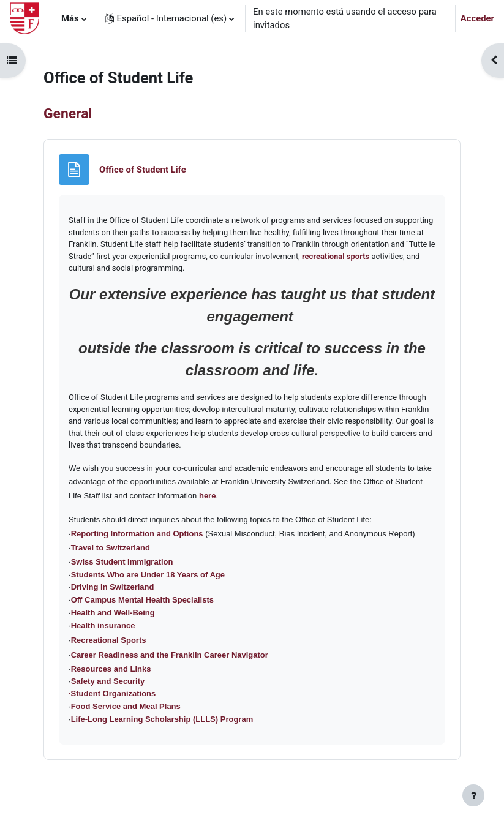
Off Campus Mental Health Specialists (142, 600)
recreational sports (336, 256)
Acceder (477, 18)
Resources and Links (111, 669)
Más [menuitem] (70, 18)
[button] (170, 18)
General (68, 114)
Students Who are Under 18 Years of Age (148, 575)
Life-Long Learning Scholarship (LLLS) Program (162, 719)
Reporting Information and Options (137, 534)
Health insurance (103, 625)
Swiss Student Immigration (122, 562)
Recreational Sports (109, 640)
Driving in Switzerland (113, 587)
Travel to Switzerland (111, 548)
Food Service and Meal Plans (126, 706)
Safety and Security (108, 681)
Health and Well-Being (113, 613)
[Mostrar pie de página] (473, 795)
